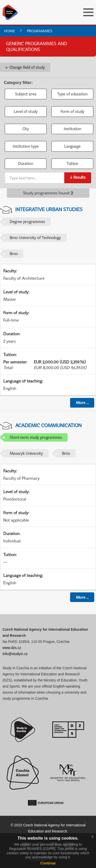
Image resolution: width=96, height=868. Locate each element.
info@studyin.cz (15, 654)
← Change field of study (25, 67)
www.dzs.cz (12, 648)
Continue (48, 863)
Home (10, 31)
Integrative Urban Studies (49, 209)
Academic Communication (48, 425)
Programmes (40, 31)
